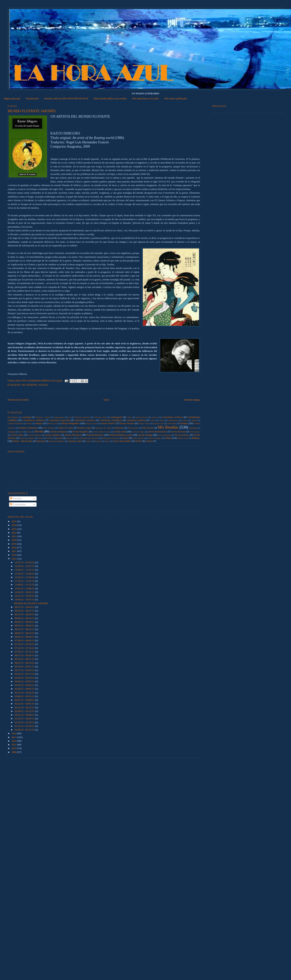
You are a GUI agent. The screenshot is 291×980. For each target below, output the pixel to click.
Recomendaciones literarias (88, 438)
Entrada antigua (192, 400)
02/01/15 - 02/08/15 (25, 715)
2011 (14, 745)
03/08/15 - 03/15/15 (25, 696)
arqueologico (59, 417)
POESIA (49, 438)
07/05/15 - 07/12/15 (25, 652)
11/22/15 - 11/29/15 (25, 577)
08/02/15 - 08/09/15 (25, 637)
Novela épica (195, 432)
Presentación (32, 98)
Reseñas (98, 441)
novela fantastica (34, 435)
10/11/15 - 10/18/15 (25, 596)
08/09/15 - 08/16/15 (25, 633)
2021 (14, 536)
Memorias (119, 428)
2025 (14, 521)
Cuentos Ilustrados (15, 423)
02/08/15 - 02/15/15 (25, 711)
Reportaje (40, 441)
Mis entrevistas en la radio (146, 98)
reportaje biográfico (57, 441)
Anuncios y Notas (43, 417)
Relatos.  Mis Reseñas (23, 441)
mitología (12, 432)
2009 (14, 752)
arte (70, 417)
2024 (14, 525)
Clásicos (155, 417)
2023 (14, 529)
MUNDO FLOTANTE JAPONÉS (31, 603)
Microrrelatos (133, 428)
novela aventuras (58, 432)
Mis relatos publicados (176, 98)
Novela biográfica (81, 432)
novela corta (120, 432)
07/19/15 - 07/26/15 (25, 644)
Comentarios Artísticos (172, 417)
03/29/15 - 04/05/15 (25, 689)
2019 (14, 544)
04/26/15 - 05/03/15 (25, 681)
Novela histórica (95, 435)
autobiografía (117, 417)
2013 (14, 737)
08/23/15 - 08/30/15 (25, 626)
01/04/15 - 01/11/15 (25, 730)
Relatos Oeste (183, 438)
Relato (126, 438)
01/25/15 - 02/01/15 (25, 718)
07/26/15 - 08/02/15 (25, 640)
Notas (29, 432)
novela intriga (145, 435)
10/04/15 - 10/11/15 (25, 599)
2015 (14, 559)
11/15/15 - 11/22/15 (25, 581)
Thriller (138, 441)
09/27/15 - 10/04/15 (25, 607)
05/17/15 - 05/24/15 (25, 670)
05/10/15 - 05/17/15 (25, 674)
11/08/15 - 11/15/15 (25, 585)
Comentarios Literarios (85, 420)
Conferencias (173, 420)
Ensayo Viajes (144, 423)
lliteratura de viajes (103, 428)
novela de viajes (138, 432)
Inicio (106, 400)
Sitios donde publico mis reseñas (110, 98)
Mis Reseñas (30, 385)
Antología (26, 417)
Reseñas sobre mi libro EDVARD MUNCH (66, 98)
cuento (185, 420)
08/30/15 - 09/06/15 (25, 622)
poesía (59, 438)
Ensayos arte (159, 423)
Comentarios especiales (59, 420)
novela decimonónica (158, 432)
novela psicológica (27, 438)
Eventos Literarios (28, 428)
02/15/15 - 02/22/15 (25, 707)
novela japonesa (164, 435)
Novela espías (17, 435)
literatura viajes (84, 428)
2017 (14, 551)
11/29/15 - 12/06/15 (25, 574)
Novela (43, 385)
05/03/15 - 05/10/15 (25, 678)
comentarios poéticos (136, 420)
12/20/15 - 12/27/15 (25, 566)
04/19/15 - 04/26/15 (25, 685)
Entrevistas (172, 423)
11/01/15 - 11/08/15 (25, 588)
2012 (14, 741)
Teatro (107, 441)
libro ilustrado (49, 428)
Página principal (12, 98)
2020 (14, 540)
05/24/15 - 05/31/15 (25, 667)
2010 (14, 748)
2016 (14, 555)
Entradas (16, 498)
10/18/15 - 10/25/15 (25, 592)
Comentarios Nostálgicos (111, 420)
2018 (14, 547)
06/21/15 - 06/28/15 (25, 655)
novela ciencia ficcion (101, 432)
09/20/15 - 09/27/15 (25, 611)
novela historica (73, 435)
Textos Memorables (122, 441)
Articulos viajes (100, 417)
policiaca (70, 438)
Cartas (129, 417)
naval (21, 432)
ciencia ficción (142, 417)
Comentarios (18, 504)
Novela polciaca (182, 435)
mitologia (193, 428)
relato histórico (138, 438)
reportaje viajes (75, 441)
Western (149, 441)
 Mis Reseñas (13, 417)
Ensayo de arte (91, 423)
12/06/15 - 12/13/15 (25, 570)
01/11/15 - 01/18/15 (25, 726)
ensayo (39, 423)
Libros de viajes (66, 428)
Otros (40, 438)
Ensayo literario (127, 423)
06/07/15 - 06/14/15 (25, 663)
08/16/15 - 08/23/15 (25, 629)
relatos (169, 438)
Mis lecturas (148, 428)
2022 (14, 533)
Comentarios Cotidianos (34, 420)
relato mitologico (155, 438)
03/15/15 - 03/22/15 (25, 693)
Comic (152, 420)
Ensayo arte (53, 423)
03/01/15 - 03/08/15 (25, 700)
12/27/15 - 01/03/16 (25, 562)
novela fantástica (53, 435)
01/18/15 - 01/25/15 (25, 722)
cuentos (194, 420)
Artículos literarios (82, 417)
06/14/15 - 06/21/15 (25, 659)
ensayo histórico (108, 423)
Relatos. (196, 438)
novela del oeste (178, 432)
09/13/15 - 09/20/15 (25, 614)
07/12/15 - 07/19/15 (25, 648)
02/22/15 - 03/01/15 (25, 704)
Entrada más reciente (18, 400)
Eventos (184, 423)
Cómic (161, 420)
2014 (14, 733)
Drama (29, 423)
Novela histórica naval (121, 435)
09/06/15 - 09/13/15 (25, 618)
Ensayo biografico (70, 423)
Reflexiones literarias (111, 438)
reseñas (89, 441)
